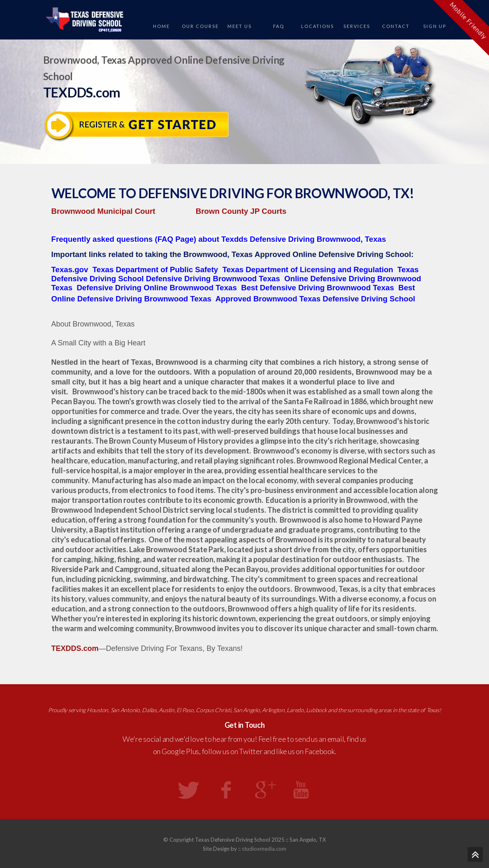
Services (357, 26)
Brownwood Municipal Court (103, 211)
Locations (318, 26)
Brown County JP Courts (241, 211)
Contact (396, 26)
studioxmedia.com (264, 849)
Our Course (200, 26)
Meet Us (240, 26)
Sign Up (435, 26)
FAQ (279, 26)
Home (161, 26)
